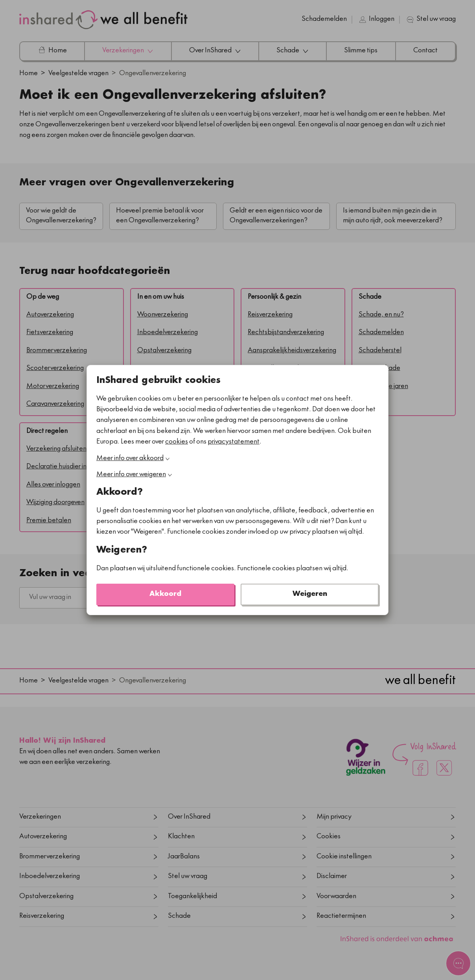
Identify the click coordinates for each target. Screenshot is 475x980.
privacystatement (234, 442)
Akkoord (165, 594)
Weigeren (310, 594)
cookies (177, 442)
